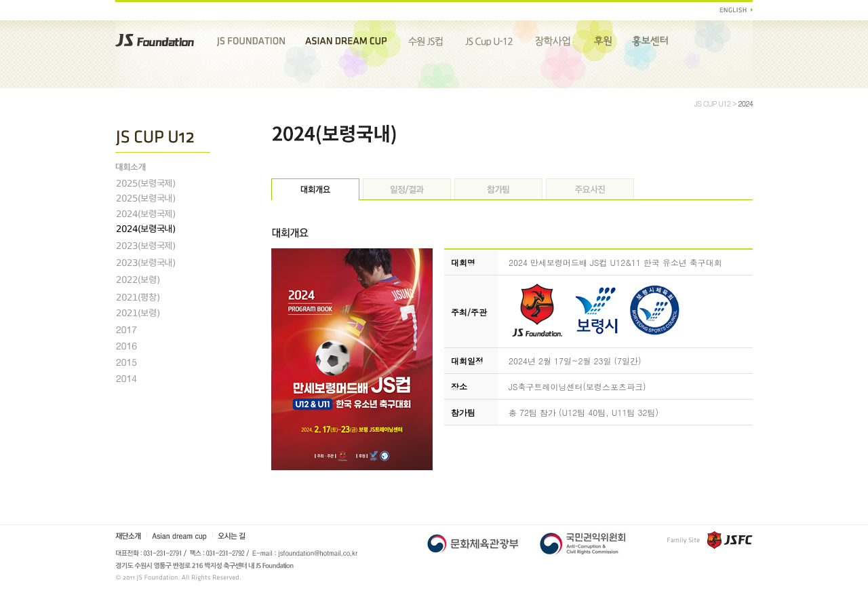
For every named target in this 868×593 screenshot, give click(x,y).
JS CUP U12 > (716, 103)
